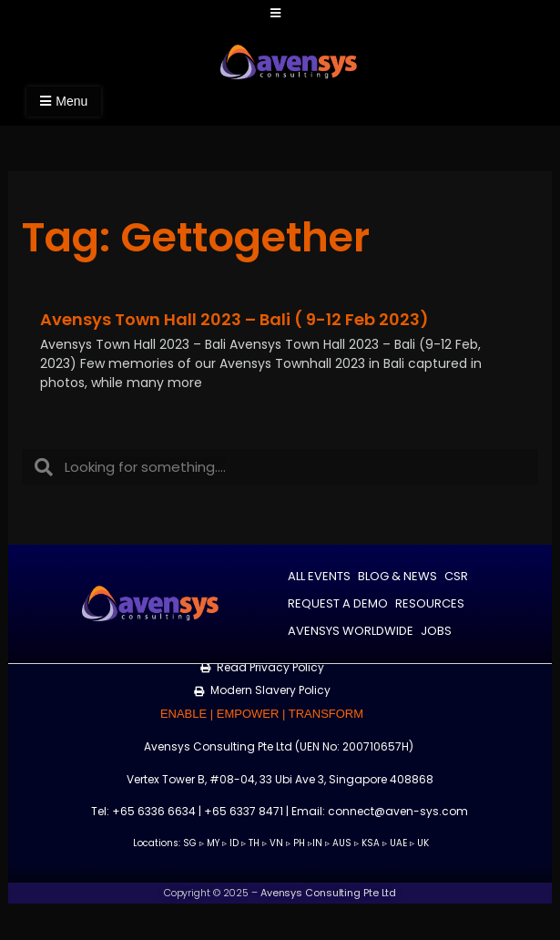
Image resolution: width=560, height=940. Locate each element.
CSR (456, 576)
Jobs (436, 631)
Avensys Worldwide (351, 631)
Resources (430, 603)
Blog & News (397, 576)
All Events (319, 576)
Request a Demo (338, 603)
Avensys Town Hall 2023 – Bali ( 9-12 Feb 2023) (234, 319)
